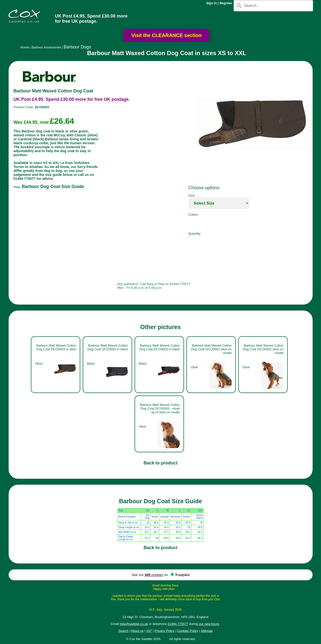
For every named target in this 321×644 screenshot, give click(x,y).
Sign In (211, 3)
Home (25, 47)
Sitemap (207, 631)
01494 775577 (178, 624)
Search (123, 631)
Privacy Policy (165, 631)
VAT (149, 631)
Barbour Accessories (46, 47)
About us (137, 631)
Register (226, 3)
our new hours (209, 624)
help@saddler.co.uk (134, 624)
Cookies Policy (188, 631)
